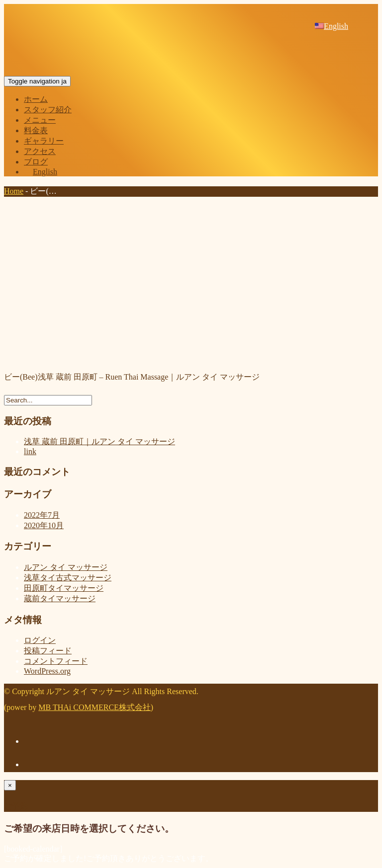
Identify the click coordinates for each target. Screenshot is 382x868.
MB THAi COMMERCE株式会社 (95, 707)
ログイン (40, 640)
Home (14, 191)
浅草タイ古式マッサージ (68, 578)
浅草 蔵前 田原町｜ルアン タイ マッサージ (99, 441)
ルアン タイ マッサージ (66, 567)
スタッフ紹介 (48, 110)
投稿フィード (48, 651)
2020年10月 (44, 525)
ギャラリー (44, 141)
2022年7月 (42, 515)
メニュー (40, 120)
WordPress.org (47, 671)
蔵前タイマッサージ (60, 598)
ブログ (36, 162)
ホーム (36, 99)
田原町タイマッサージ (64, 588)
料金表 (36, 130)
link (30, 451)
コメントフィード (56, 661)
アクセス (40, 151)
